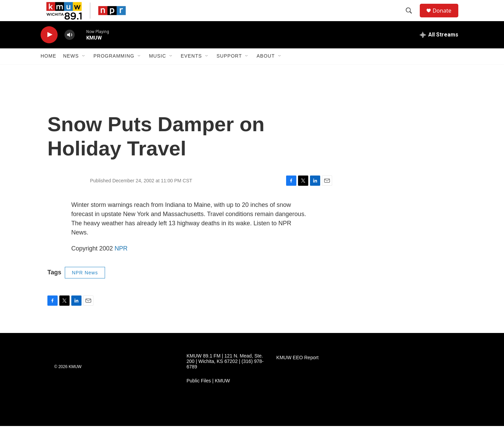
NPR (121, 263)
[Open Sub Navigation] (84, 71)
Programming (114, 71)
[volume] (70, 50)
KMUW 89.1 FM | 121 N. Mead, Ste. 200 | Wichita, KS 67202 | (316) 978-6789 (225, 376)
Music (158, 71)
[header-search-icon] (412, 18)
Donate (446, 18)
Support (229, 71)
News (71, 71)
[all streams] (439, 49)
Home (48, 71)
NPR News (85, 287)
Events (191, 71)
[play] (49, 50)
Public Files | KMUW (208, 396)
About (265, 71)
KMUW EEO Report (297, 373)
